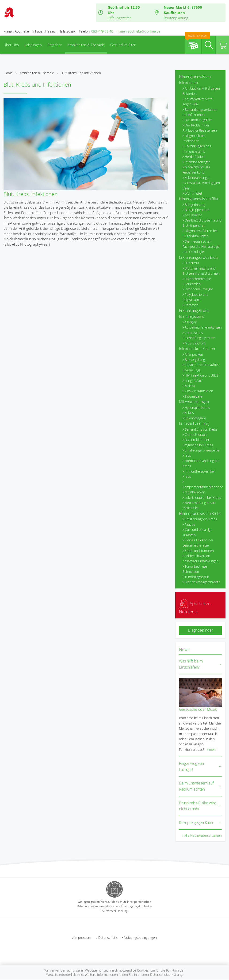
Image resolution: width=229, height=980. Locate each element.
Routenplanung (176, 18)
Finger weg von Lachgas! (191, 766)
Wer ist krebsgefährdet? (202, 582)
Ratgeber (55, 45)
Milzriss (190, 413)
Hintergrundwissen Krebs (200, 514)
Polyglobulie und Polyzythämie (195, 297)
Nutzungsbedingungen (140, 937)
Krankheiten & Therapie (86, 45)
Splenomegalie (195, 418)
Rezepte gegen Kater (196, 823)
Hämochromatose (198, 279)
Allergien (191, 322)
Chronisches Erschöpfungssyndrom (199, 335)
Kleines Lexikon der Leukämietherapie (198, 543)
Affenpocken (194, 354)
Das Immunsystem (198, 120)
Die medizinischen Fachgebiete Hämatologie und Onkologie (201, 247)
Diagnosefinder (200, 630)
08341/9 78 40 (102, 31)
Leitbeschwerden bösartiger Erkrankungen (200, 558)
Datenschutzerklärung (166, 974)
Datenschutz (108, 937)
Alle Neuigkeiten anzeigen (203, 835)
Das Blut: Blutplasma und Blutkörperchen (202, 223)
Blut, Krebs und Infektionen (81, 73)
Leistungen (33, 45)
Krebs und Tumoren (199, 551)
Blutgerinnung (195, 205)
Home (8, 73)
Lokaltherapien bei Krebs (203, 497)
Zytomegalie (193, 396)
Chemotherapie (196, 435)
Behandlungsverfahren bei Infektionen (200, 112)
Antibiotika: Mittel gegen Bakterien (201, 91)
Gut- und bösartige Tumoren (197, 532)
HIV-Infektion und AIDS (202, 375)
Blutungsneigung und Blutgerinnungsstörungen (201, 271)
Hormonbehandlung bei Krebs (201, 463)
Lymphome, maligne (199, 289)
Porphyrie (192, 305)
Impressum (83, 937)
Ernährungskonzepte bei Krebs (201, 453)
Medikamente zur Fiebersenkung (196, 170)
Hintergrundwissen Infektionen (195, 80)
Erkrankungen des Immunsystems (197, 149)
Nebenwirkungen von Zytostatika (199, 505)
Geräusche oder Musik (198, 709)
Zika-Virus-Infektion (199, 391)
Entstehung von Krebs (201, 519)
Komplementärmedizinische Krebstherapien (202, 490)
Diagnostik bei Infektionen (194, 138)
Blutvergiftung (195, 360)
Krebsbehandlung (194, 424)
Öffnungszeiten (120, 18)
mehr (213, 749)
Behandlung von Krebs (201, 429)
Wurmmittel (193, 193)
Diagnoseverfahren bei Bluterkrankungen (200, 233)
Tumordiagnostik (197, 577)
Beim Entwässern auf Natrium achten (196, 786)
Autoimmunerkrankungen (203, 327)
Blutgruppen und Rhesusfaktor (196, 212)
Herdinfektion (195, 157)
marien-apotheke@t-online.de (138, 31)
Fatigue (190, 524)
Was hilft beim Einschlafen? (191, 664)
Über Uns (11, 45)
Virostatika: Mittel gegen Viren (201, 185)
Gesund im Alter (123, 45)
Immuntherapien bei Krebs (198, 474)
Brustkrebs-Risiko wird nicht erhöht (198, 806)
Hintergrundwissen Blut (199, 199)
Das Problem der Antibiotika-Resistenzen (200, 128)
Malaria (190, 386)
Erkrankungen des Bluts (199, 257)
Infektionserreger (197, 162)
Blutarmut (192, 263)
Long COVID (194, 381)
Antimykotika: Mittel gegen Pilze (198, 102)
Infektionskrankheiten (197, 349)
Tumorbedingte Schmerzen (195, 569)
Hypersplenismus (197, 408)
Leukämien (193, 284)
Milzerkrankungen (198, 178)
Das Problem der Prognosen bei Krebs (198, 442)
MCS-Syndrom (195, 343)
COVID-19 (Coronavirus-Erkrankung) (201, 367)
